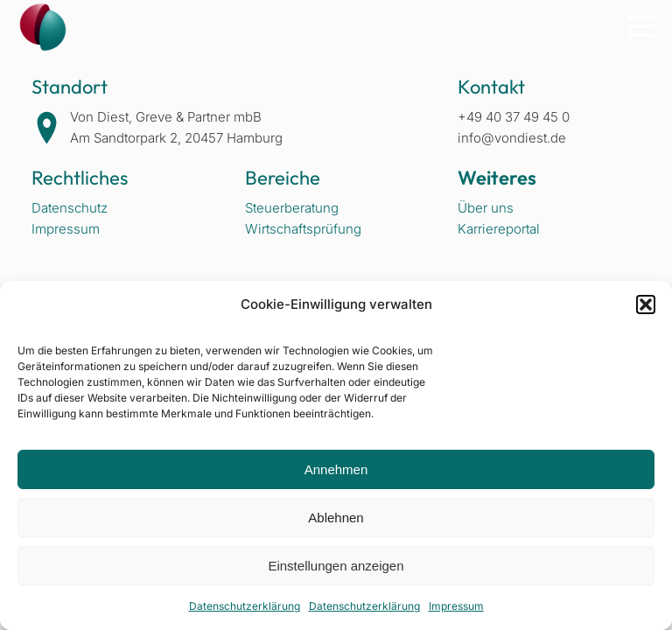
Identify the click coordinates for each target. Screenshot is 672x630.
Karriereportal (499, 229)
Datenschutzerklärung (245, 606)
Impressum (456, 606)
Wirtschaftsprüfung (303, 229)
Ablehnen (336, 518)
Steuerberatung (292, 208)
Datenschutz (70, 208)
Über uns (486, 208)
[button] (646, 304)
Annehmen (336, 469)
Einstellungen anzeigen (336, 566)
